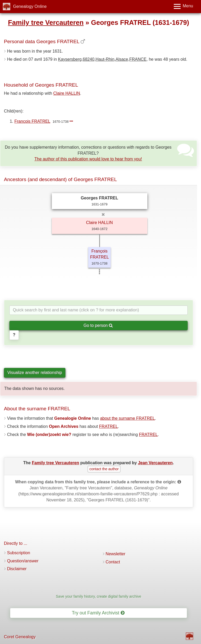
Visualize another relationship (35, 373)
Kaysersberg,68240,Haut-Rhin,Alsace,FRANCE (102, 59)
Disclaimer (17, 569)
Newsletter (116, 554)
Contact (113, 562)
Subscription (19, 553)
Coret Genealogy (20, 637)
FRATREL (109, 426)
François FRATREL (32, 121)
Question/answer (23, 561)
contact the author (104, 469)
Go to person (98, 325)
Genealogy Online (30, 6)
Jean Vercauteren (155, 463)
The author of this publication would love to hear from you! (88, 159)
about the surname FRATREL (127, 418)
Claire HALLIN (67, 93)
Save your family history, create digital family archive (98, 596)
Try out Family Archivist (98, 613)
